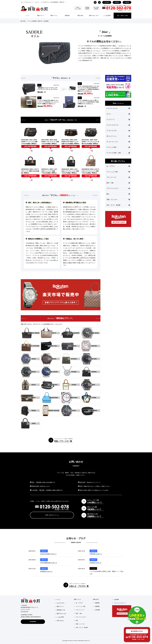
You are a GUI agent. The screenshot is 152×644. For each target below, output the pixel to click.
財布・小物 (118, 183)
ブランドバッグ (118, 177)
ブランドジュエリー (118, 188)
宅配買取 (117, 2)
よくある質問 (107, 16)
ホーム (58, 599)
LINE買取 (97, 610)
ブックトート (118, 119)
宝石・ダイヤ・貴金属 (118, 205)
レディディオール (118, 108)
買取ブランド (41, 16)
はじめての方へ (61, 603)
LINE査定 (107, 2)
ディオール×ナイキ (118, 125)
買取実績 (67, 16)
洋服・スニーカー (118, 200)
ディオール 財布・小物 (118, 153)
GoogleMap (33, 622)
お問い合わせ (60, 621)
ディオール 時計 (118, 147)
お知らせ (44, 551)
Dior (39, 85)
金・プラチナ (118, 166)
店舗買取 (127, 2)
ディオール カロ (118, 131)
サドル (118, 114)
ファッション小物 (118, 172)
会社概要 (116, 599)
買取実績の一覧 (61, 610)
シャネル (93, 568)
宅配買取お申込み (137, 631)
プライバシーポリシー (120, 603)
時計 (118, 194)
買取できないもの (94, 16)
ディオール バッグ (118, 142)
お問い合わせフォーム (52, 515)
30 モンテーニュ (118, 136)
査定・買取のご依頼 (122, 16)
